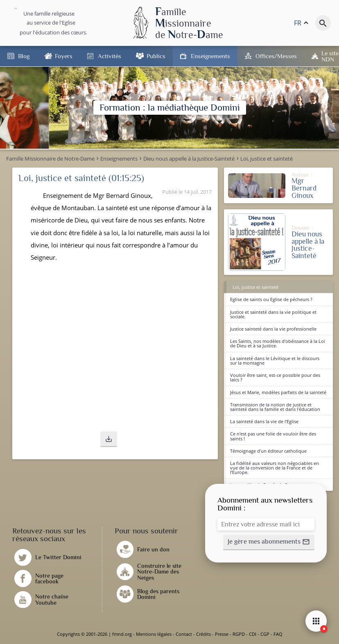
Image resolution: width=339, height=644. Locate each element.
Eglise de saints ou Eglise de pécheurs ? (271, 299)
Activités (110, 56)
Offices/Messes (276, 56)
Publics (156, 56)
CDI (253, 634)
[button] (109, 439)
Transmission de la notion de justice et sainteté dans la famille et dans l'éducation (275, 407)
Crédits (203, 634)
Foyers (64, 56)
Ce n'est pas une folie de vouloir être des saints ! (273, 436)
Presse (222, 634)
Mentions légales (154, 634)
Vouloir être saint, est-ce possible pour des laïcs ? (275, 377)
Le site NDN (330, 56)
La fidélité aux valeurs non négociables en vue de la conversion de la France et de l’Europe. (275, 468)
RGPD (239, 634)
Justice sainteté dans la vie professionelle (273, 329)
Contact (184, 634)
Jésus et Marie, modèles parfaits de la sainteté (278, 392)
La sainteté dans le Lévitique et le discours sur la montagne (275, 361)
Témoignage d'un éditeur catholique (268, 451)
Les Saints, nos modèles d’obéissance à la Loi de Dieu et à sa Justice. (278, 343)
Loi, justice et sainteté (255, 287)
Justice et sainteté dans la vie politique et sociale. (273, 314)
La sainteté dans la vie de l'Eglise (264, 421)
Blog (24, 56)
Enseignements (210, 56)
